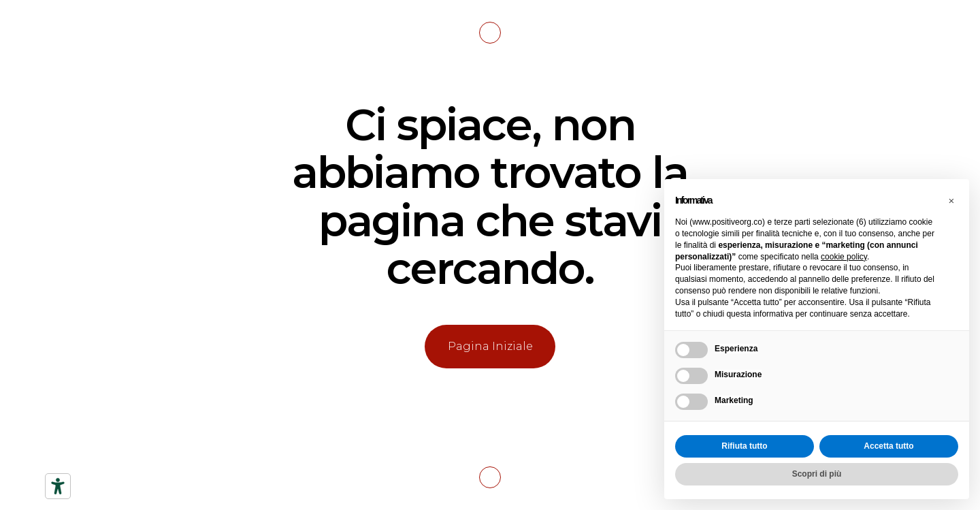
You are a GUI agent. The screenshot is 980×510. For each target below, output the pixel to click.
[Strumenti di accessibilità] (58, 486)
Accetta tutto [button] (888, 446)
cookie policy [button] (844, 257)
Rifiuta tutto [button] (744, 446)
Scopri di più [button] (817, 474)
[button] (951, 201)
